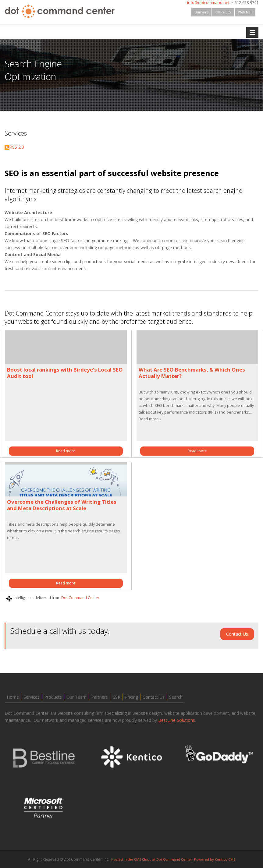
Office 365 (223, 12)
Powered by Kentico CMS (215, 859)
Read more (66, 451)
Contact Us (237, 634)
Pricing (131, 697)
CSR (116, 697)
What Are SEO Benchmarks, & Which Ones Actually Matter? (192, 373)
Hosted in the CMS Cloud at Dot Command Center (152, 859)
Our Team (76, 697)
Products (53, 697)
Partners (100, 697)
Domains (201, 12)
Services (32, 697)
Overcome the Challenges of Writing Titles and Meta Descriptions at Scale (62, 505)
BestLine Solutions (177, 720)
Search (176, 697)
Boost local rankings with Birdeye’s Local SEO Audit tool (65, 373)
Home (13, 697)
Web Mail (245, 12)
